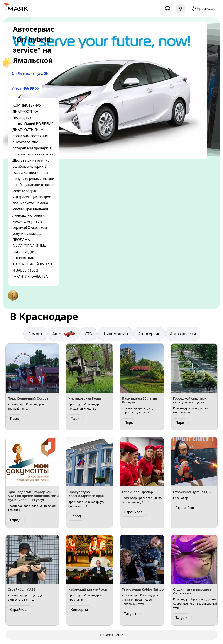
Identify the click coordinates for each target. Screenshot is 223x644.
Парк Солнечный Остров (28, 398)
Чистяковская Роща (85, 398)
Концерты (79, 610)
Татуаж (130, 614)
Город (15, 520)
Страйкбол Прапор (137, 492)
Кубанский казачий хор (88, 589)
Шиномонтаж (115, 334)
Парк (15, 419)
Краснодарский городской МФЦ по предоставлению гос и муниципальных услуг (33, 496)
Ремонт (35, 334)
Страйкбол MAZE (22, 589)
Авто (64, 334)
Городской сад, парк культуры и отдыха (190, 400)
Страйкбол (134, 512)
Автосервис (149, 334)
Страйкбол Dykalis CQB (192, 492)
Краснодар (206, 9)
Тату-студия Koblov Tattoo (143, 589)
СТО (89, 334)
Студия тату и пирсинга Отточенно (192, 591)
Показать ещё (111, 635)
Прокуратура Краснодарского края (86, 494)
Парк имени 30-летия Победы (139, 400)
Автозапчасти (183, 334)
